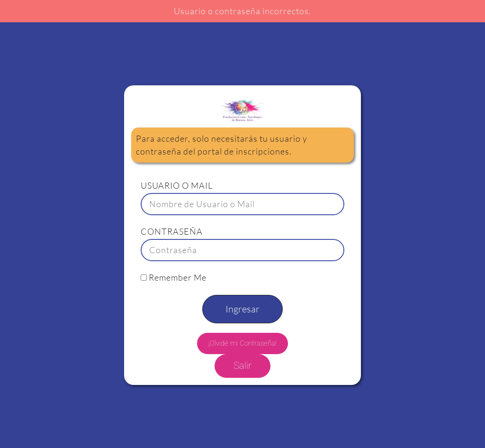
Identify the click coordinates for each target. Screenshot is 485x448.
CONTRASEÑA (172, 231)
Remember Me (174, 277)
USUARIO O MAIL (177, 185)
